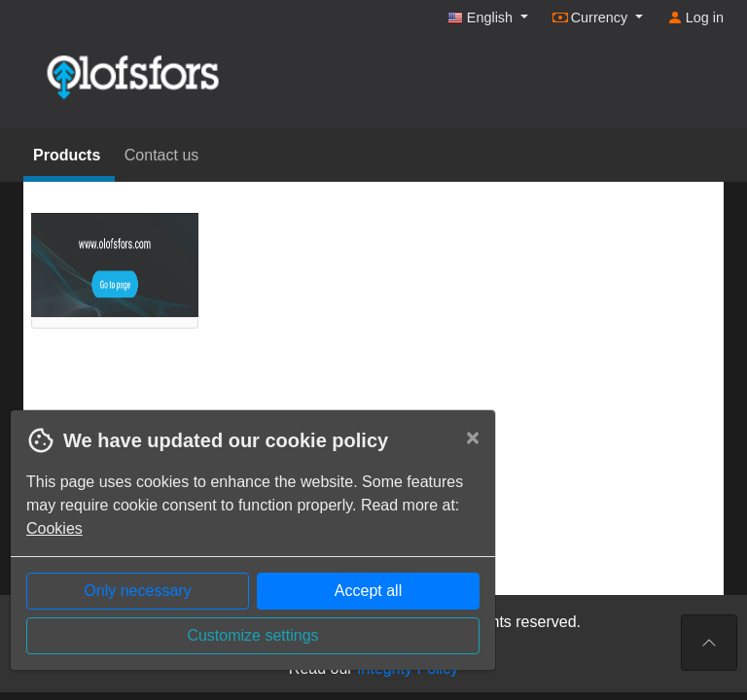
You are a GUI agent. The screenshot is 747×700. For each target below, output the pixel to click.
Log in (695, 17)
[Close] (473, 437)
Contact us (161, 155)
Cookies (54, 528)
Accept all (368, 591)
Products (69, 155)
